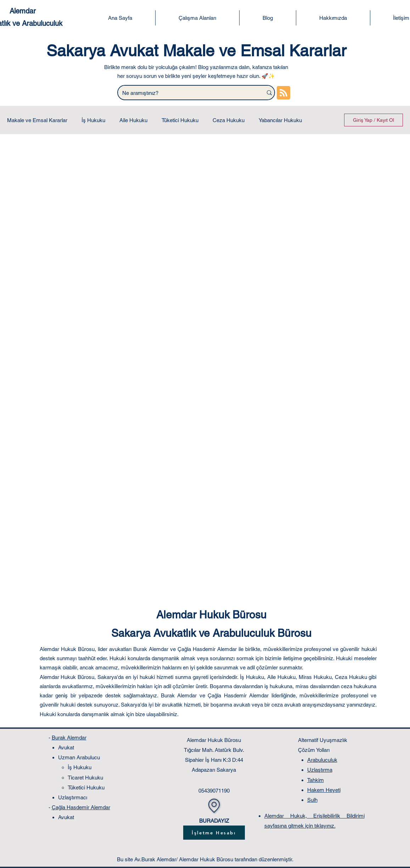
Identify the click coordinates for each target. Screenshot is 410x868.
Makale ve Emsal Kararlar (37, 120)
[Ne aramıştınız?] (185, 93)
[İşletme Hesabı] (214, 833)
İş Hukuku (93, 120)
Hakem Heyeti (324, 790)
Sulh (312, 800)
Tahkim (316, 780)
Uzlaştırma (320, 770)
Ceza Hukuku (229, 120)
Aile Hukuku (133, 120)
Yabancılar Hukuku (280, 120)
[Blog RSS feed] (283, 93)
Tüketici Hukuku (180, 120)
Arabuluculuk (322, 760)
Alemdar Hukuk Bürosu (211, 615)
